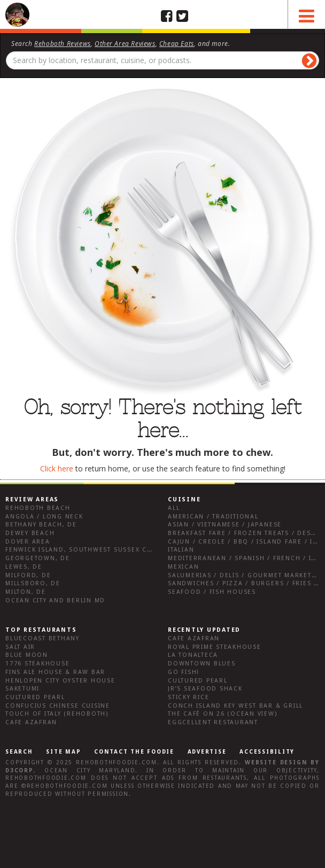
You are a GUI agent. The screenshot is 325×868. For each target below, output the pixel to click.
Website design (276, 762)
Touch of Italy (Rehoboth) (57, 714)
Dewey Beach (30, 533)
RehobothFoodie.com (117, 762)
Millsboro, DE (33, 583)
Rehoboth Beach (38, 508)
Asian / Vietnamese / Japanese (225, 525)
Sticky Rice (188, 697)
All (174, 508)
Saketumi (22, 689)
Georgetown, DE (38, 558)
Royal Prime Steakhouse (215, 647)
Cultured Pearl (35, 697)
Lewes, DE (24, 567)
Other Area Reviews (125, 43)
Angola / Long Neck (44, 517)
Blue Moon (27, 655)
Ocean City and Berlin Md (55, 600)
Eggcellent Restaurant (213, 722)
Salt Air (20, 647)
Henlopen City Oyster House (60, 681)
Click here (57, 468)
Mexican (183, 567)
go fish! (184, 672)
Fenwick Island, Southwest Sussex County (88, 550)
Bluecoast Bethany (42, 638)
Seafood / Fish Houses (212, 592)
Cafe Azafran (31, 722)
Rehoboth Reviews (63, 43)
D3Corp (20, 770)
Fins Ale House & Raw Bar (55, 672)
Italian (181, 550)
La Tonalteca (193, 655)
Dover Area (28, 542)
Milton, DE (26, 592)
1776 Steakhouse (37, 664)
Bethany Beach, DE (41, 525)
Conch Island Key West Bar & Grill (235, 706)
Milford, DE (28, 575)
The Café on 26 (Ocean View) (223, 714)
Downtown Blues (202, 664)
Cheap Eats (177, 43)
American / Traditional (213, 517)
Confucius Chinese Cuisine (58, 706)
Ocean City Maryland (90, 770)
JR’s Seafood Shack (205, 689)
